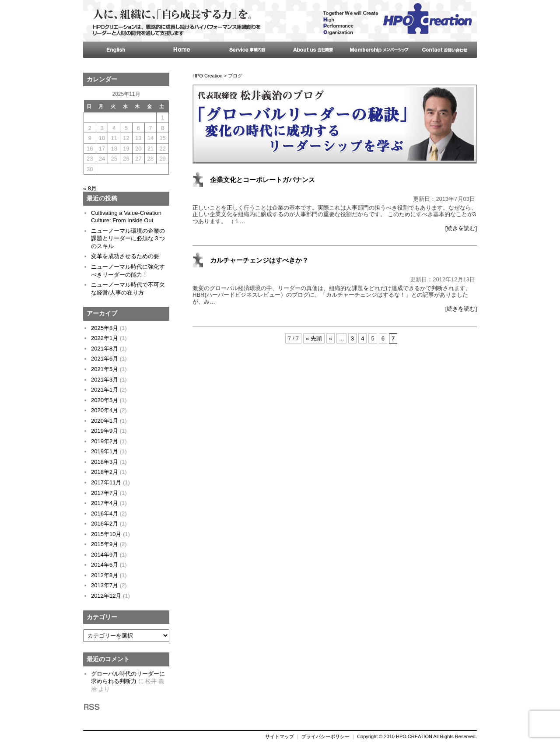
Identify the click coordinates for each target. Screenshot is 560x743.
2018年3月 (105, 462)
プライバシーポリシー (325, 736)
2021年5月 (105, 369)
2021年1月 (105, 390)
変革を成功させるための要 (125, 256)
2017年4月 (105, 503)
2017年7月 (105, 493)
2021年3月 (105, 380)
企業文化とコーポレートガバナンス (262, 180)
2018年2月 (105, 472)
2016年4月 (105, 513)
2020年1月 (105, 421)
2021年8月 (105, 349)
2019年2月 (105, 441)
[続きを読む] (461, 228)
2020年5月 (105, 400)
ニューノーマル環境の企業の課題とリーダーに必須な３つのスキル (128, 238)
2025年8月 (105, 328)
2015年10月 (106, 534)
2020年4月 (105, 410)
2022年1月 (105, 338)
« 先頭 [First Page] (314, 338)
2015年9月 (105, 544)
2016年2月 (105, 524)
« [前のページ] (331, 338)
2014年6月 (105, 565)
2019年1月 (105, 451)
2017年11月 (106, 482)
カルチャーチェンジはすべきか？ (259, 260)
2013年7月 (105, 585)
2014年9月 (105, 555)
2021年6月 (105, 359)
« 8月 (90, 188)
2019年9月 (105, 431)
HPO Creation (207, 76)
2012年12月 (106, 596)
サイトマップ (280, 736)
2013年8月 (105, 575)
